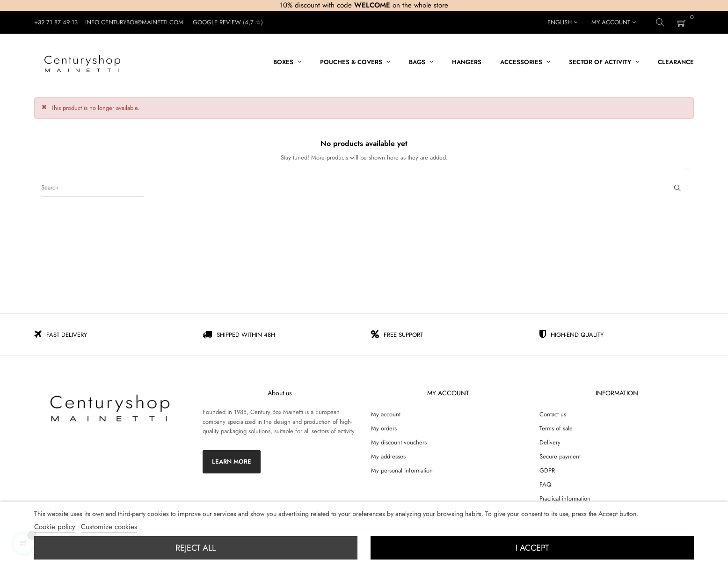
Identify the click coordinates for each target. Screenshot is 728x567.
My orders (384, 428)
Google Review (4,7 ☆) (228, 22)
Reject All (196, 548)
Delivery (550, 442)
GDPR (547, 470)
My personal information (402, 470)
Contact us (553, 414)
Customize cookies (109, 527)
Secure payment (560, 456)
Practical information (565, 498)
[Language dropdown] (562, 22)
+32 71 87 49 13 (56, 22)
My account (386, 414)
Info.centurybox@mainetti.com (134, 22)
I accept (532, 548)
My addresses (388, 456)
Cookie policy (55, 527)
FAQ (545, 484)
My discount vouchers (399, 442)
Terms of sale (556, 428)
